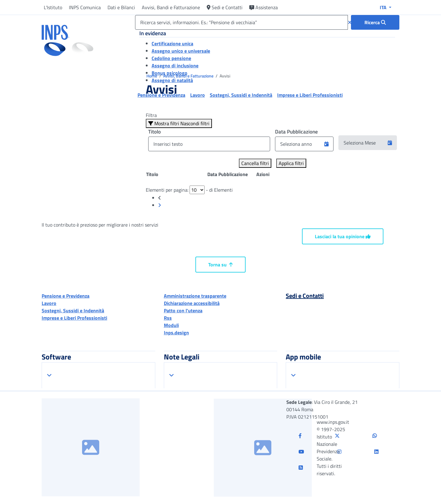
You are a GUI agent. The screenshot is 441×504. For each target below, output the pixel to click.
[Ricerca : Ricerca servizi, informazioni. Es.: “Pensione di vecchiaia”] (375, 22)
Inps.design (176, 333)
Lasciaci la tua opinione (343, 236)
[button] (326, 144)
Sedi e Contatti (225, 7)
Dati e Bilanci (121, 7)
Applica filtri (291, 163)
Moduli (171, 325)
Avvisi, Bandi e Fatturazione (171, 7)
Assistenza (264, 7)
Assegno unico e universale (181, 51)
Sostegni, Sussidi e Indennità (73, 310)
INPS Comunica (85, 7)
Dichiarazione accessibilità (192, 303)
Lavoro (49, 303)
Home (152, 76)
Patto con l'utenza (183, 310)
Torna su (221, 265)
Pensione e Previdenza (66, 296)
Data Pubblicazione (296, 132)
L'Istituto (53, 7)
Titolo (155, 132)
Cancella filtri (255, 163)
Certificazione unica (172, 43)
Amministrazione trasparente (195, 296)
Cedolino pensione (171, 58)
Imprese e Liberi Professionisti (74, 318)
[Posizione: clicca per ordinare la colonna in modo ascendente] (176, 174)
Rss (168, 318)
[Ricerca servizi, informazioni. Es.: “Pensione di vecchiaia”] (241, 22)
